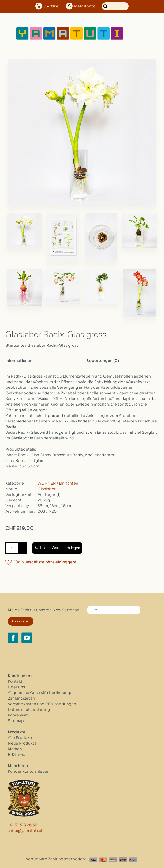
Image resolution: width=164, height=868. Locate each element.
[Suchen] (115, 6)
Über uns (16, 687)
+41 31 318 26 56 (23, 825)
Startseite (15, 345)
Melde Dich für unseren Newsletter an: (44, 610)
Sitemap (16, 721)
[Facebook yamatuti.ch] (13, 638)
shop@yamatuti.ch (26, 831)
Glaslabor (47, 489)
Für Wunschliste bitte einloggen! (45, 562)
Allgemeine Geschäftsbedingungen (41, 693)
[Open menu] (141, 33)
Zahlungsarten (21, 698)
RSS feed (17, 754)
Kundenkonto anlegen (29, 771)
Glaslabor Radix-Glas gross (53, 345)
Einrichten (69, 483)
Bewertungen (103, 361)
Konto (85, 6)
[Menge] (12, 548)
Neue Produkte (22, 743)
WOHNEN (47, 483)
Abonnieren (21, 621)
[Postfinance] (113, 860)
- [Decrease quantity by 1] (23, 551)
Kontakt (15, 681)
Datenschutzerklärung (29, 710)
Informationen (19, 361)
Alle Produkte (21, 738)
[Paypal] (133, 860)
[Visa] (93, 860)
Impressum (18, 715)
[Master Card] (103, 860)
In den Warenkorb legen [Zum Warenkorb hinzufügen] (60, 548)
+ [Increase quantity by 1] (23, 545)
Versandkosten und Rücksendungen (42, 704)
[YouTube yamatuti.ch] (27, 638)
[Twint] (123, 860)
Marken (15, 749)
